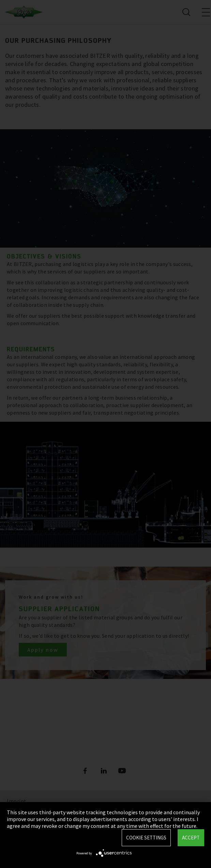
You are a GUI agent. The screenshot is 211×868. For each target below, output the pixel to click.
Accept (191, 838)
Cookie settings (146, 838)
